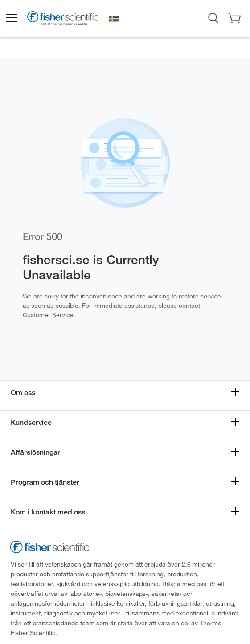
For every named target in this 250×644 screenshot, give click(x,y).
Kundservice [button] (31, 422)
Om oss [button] (23, 393)
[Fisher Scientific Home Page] (63, 19)
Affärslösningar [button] (35, 452)
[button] (11, 18)
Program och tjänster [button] (45, 482)
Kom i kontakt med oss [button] (48, 512)
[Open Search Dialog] (213, 17)
